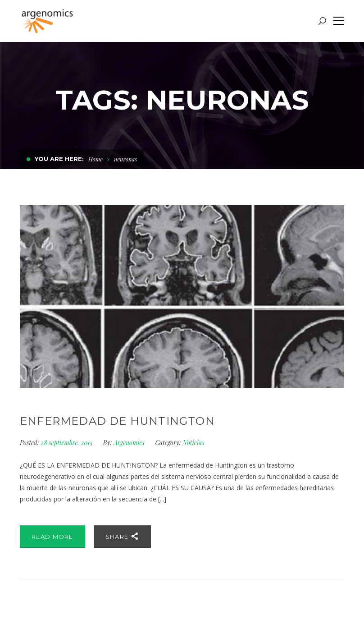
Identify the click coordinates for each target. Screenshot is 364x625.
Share (122, 536)
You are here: (59, 159)
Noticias (193, 443)
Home (96, 159)
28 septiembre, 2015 (67, 443)
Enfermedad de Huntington (117, 421)
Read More (52, 537)
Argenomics (129, 443)
